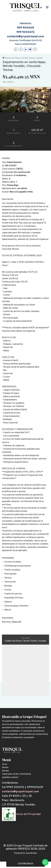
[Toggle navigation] (47, 7)
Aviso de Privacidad (28, 814)
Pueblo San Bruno (13, 58)
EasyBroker (31, 853)
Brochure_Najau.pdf (12, 622)
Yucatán (39, 58)
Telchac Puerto (28, 58)
